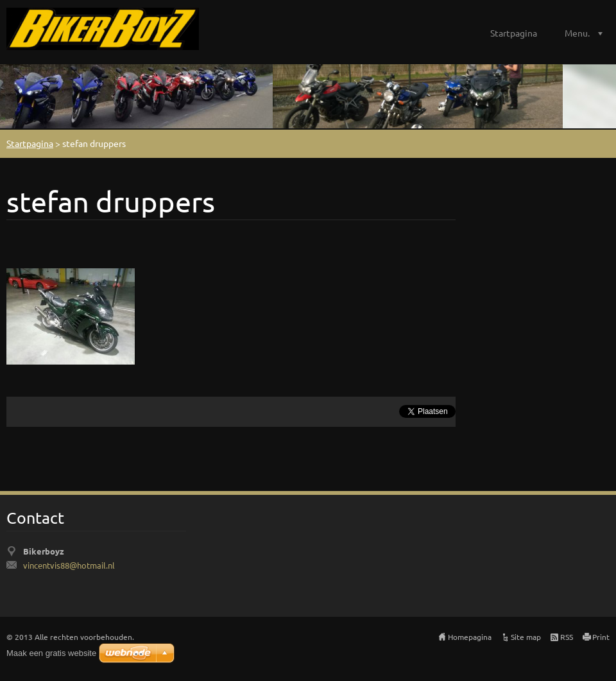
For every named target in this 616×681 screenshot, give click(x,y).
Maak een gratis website (51, 653)
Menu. (577, 33)
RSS (567, 637)
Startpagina (514, 33)
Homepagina (470, 637)
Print (601, 637)
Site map (526, 637)
